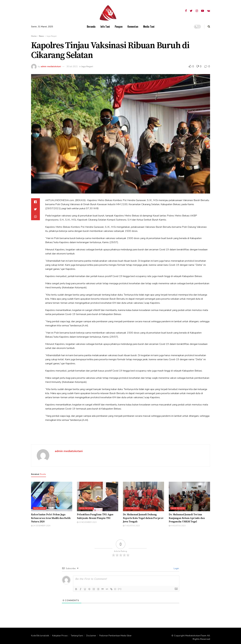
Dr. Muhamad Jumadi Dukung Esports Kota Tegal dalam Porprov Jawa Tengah (143, 518)
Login (176, 568)
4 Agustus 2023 (177, 526)
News (41, 36)
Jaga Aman (39, 508)
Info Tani (105, 27)
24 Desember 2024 (41, 526)
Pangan (119, 27)
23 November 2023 (87, 522)
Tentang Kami (77, 636)
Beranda (91, 27)
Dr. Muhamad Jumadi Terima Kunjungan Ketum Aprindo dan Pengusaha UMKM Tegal (187, 518)
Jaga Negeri (52, 36)
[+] (120, 589)
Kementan (133, 27)
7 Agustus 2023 (131, 526)
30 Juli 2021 (72, 67)
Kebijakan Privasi (60, 636)
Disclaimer (91, 636)
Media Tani (149, 27)
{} (115, 589)
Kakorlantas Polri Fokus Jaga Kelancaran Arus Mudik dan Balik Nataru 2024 (51, 518)
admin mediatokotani (51, 67)
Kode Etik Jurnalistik (40, 636)
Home (34, 36)
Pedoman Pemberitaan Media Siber (115, 636)
